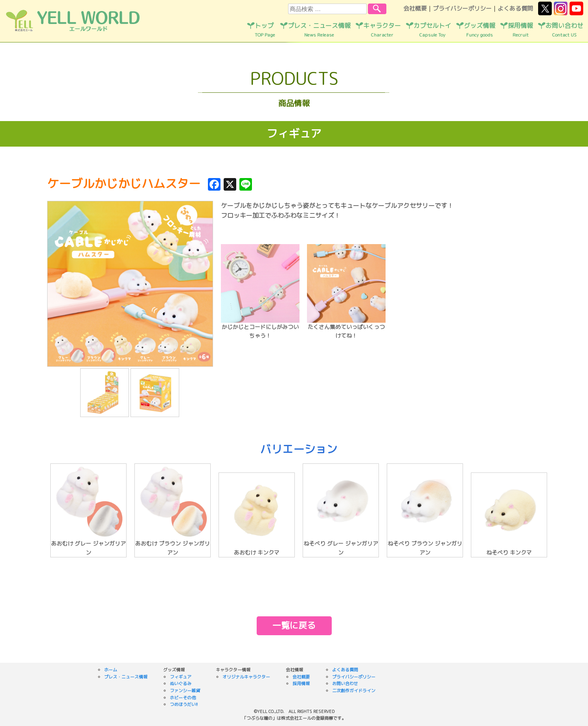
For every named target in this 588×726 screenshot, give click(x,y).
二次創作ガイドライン (354, 691)
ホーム (111, 670)
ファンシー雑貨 (185, 691)
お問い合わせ (564, 30)
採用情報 (520, 30)
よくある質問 (515, 8)
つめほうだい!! (184, 704)
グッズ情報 (480, 30)
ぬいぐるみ (181, 684)
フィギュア (181, 677)
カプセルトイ (432, 30)
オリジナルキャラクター (246, 677)
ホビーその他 (183, 698)
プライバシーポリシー (462, 8)
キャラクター (382, 30)
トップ (265, 30)
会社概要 (415, 8)
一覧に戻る (294, 625)
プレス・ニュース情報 (319, 30)
